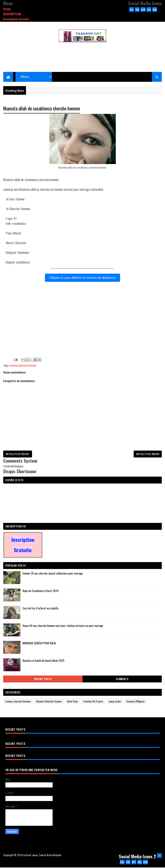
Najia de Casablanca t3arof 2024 (41, 591)
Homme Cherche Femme (49, 702)
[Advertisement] (82, 327)
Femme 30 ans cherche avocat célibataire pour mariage (53, 574)
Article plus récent (18, 455)
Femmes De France (93, 702)
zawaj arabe (115, 702)
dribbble (143, 10)
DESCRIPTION (12, 14)
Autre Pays (73, 702)
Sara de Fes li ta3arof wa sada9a (40, 609)
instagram (149, 10)
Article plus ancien (148, 455)
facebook (131, 10)
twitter (137, 10)
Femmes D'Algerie (135, 702)
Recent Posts (43, 680)
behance (155, 10)
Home (7, 9)
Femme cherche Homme (23, 366)
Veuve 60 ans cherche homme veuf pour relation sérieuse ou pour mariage (63, 626)
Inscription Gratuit (16, 19)
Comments (122, 680)
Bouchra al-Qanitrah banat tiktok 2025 (44, 661)
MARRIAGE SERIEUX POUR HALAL (39, 644)
